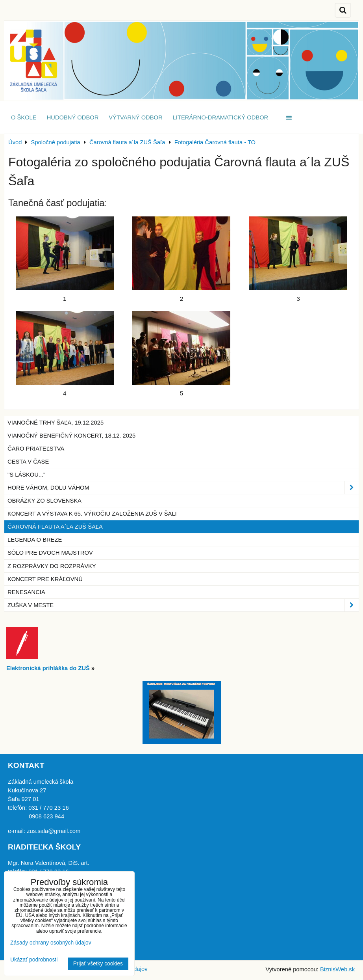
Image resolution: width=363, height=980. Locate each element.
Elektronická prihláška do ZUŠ (48, 668)
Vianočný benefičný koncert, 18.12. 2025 (71, 436)
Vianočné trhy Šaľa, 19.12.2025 (56, 423)
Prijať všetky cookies (98, 964)
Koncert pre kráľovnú (45, 579)
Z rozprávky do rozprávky (52, 566)
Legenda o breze (35, 540)
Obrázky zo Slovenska (44, 501)
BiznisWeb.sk (337, 969)
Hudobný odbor (73, 117)
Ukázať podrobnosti (34, 960)
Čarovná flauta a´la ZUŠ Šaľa (55, 527)
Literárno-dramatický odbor (221, 117)
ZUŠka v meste (183, 605)
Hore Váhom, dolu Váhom (183, 488)
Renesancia (26, 592)
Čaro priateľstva (36, 449)
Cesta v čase (28, 462)
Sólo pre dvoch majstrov (50, 553)
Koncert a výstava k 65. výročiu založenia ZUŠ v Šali (92, 514)
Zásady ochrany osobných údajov (51, 943)
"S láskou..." (26, 475)
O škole (24, 117)
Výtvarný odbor (135, 117)
